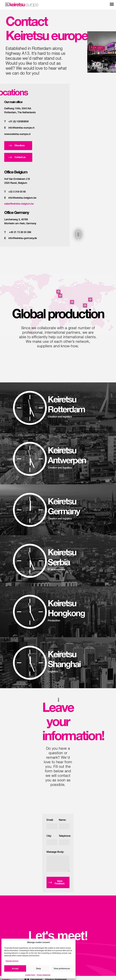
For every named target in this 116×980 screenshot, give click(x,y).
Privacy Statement (43, 975)
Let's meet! (58, 936)
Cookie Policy (30, 975)
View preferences (62, 969)
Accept (15, 969)
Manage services (12, 961)
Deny (38, 969)
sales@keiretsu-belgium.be (19, 204)
